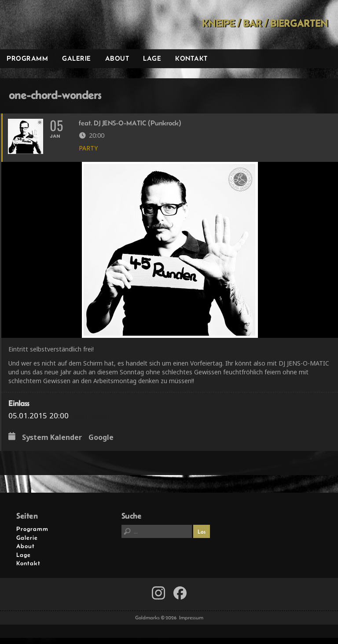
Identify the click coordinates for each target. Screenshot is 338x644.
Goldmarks (62, 25)
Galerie (77, 58)
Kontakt (191, 58)
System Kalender (52, 444)
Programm (27, 58)
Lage (152, 58)
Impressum (191, 624)
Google (101, 444)
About (117, 58)
